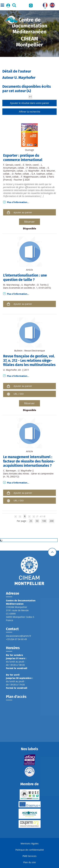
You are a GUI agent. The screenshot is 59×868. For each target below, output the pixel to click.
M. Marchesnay (11, 285)
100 (44, 521)
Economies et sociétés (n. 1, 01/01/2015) (30, 288)
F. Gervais (8, 165)
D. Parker (17, 174)
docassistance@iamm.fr (19, 636)
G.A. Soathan (38, 174)
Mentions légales (30, 843)
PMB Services (29, 856)
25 (31, 521)
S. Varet (7, 177)
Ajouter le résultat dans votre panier (30, 103)
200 (52, 521)
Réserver (29, 222)
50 (37, 521)
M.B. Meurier (48, 171)
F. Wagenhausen (30, 177)
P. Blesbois (32, 168)
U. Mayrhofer (32, 171)
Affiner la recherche (29, 112)
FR (44, 4)
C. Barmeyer (10, 471)
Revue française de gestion (25, 356)
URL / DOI (19, 394)
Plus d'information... (18, 202)
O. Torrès (42, 285)
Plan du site (29, 862)
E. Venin (27, 165)
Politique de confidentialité (30, 850)
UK (51, 4)
